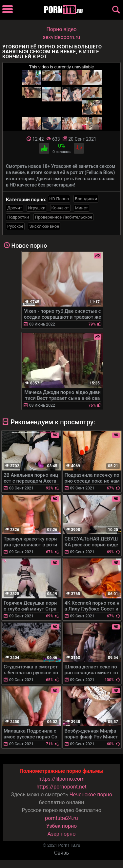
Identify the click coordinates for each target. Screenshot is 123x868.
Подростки (18, 217)
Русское (15, 226)
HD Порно (59, 199)
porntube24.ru (61, 818)
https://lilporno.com (61, 779)
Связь (61, 853)
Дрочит (15, 208)
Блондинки (86, 199)
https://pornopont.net (61, 787)
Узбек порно (62, 826)
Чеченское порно (91, 795)
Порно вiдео (61, 29)
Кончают (60, 208)
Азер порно (62, 834)
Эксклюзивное (44, 226)
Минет (82, 208)
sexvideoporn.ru (62, 37)
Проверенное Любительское (63, 217)
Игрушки (37, 208)
